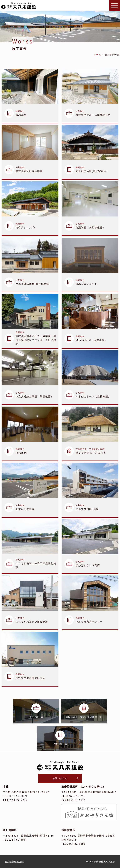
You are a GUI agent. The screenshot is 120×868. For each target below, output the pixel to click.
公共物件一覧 (36, 717)
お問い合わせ (60, 778)
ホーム (97, 55)
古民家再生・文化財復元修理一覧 (84, 717)
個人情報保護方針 (14, 862)
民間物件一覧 (60, 744)
